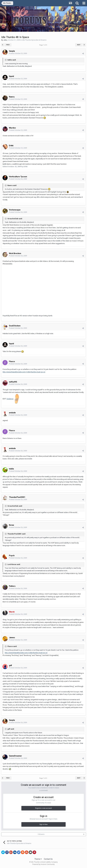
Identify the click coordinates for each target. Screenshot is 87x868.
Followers (41, 834)
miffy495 (13, 382)
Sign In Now (43, 824)
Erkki (11, 146)
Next (79, 45)
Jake (5, 40)
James (12, 638)
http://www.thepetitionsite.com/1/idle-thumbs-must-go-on (24, 372)
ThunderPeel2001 (17, 497)
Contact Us (48, 859)
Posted (18, 53)
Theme (38, 859)
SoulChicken (15, 326)
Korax (12, 525)
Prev (8, 45)
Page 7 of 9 (43, 45)
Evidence (10, 399)
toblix (11, 469)
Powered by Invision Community (43, 864)
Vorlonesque (15, 210)
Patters (12, 586)
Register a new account (43, 808)
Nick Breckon (15, 253)
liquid (11, 76)
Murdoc (12, 128)
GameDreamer (15, 756)
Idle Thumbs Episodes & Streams (34, 40)
